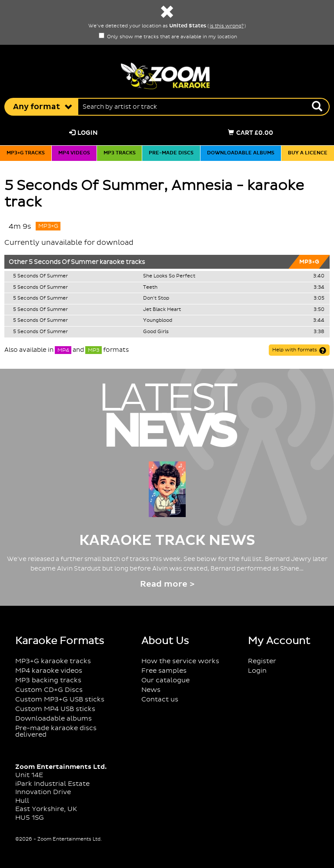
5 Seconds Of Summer (63, 262)
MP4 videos (74, 153)
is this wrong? (227, 26)
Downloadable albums (241, 153)
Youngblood (158, 320)
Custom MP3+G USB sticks (60, 699)
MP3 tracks (120, 153)
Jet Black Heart (162, 310)
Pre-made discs (171, 153)
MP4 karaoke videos (49, 671)
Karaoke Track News (167, 541)
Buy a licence (308, 153)
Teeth (150, 287)
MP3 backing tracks (48, 680)
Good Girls (156, 332)
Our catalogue (165, 680)
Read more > (167, 584)
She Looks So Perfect (169, 276)
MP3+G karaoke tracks (53, 661)
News (151, 690)
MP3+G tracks (26, 153)
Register (262, 661)
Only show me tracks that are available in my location (168, 37)
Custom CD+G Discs (49, 690)
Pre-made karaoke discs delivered (56, 731)
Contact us (160, 699)
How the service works (180, 661)
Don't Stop (156, 298)
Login (83, 133)
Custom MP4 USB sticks (55, 709)
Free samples (164, 671)
